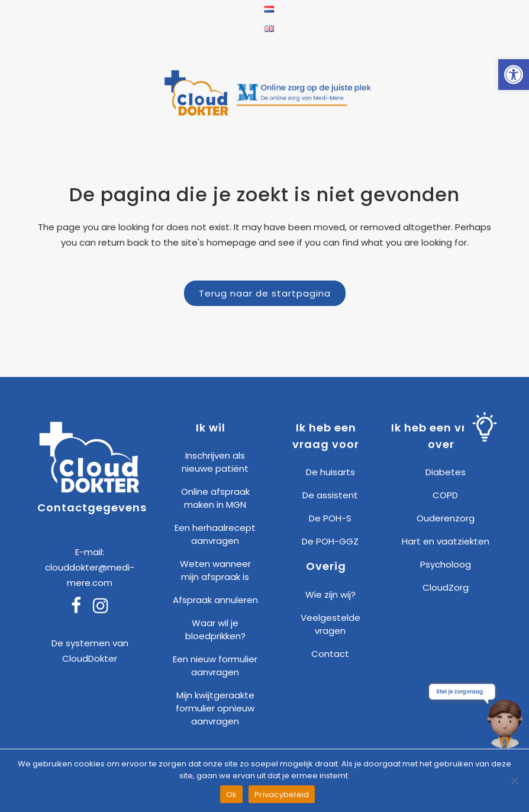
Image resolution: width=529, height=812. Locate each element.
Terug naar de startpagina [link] (265, 293)
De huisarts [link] (330, 472)
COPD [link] (445, 495)
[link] (514, 75)
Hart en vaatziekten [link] (446, 541)
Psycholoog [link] (446, 564)
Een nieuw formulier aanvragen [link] (215, 666)
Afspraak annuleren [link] (215, 600)
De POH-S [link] (330, 518)
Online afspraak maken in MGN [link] (215, 498)
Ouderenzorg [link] (446, 518)
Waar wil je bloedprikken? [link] (215, 629)
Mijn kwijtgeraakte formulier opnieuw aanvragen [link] (215, 708)
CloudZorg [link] (446, 587)
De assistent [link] (330, 495)
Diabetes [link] (446, 472)
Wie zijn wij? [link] (330, 594)
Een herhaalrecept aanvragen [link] (215, 534)
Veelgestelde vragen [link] (330, 624)
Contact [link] (330, 654)
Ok (232, 795)
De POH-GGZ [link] (330, 541)
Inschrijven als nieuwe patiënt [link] (215, 462)
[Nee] (514, 781)
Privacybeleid (282, 795)
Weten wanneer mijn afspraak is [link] (215, 570)
